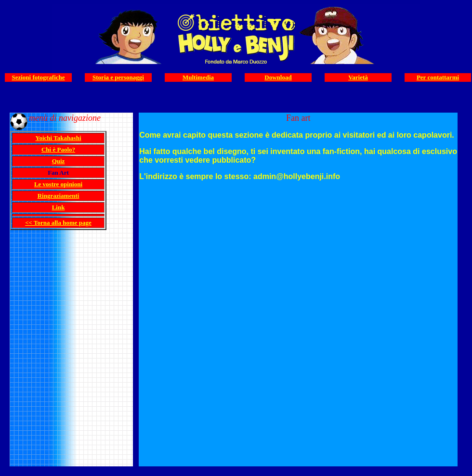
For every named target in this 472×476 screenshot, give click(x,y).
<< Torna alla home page (58, 223)
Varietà (358, 77)
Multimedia (198, 77)
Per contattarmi (438, 77)
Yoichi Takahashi (58, 138)
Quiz (59, 161)
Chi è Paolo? (58, 149)
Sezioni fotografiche (38, 77)
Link (59, 207)
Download (278, 77)
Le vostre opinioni (58, 184)
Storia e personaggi (118, 77)
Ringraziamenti (59, 196)
